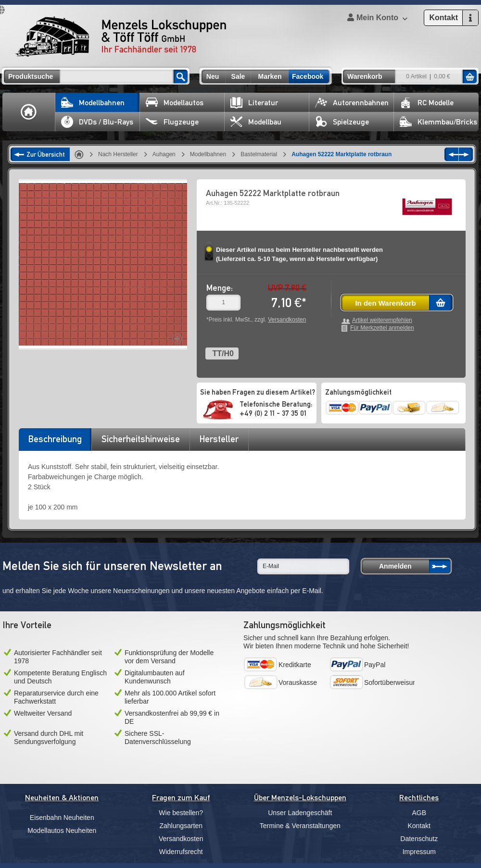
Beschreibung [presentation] (55, 439)
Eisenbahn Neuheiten (62, 818)
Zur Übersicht (46, 154)
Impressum (419, 852)
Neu (213, 76)
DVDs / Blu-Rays (97, 122)
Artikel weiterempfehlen (382, 320)
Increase (177, 339)
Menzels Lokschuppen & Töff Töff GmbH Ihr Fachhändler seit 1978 (121, 37)
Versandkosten (287, 320)
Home (29, 112)
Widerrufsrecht (181, 852)
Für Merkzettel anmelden (382, 328)
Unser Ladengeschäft (300, 813)
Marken (270, 76)
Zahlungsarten (181, 826)
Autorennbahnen (352, 103)
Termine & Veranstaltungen (300, 826)
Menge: (220, 288)
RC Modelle (427, 103)
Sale (238, 76)
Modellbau (256, 122)
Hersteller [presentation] (219, 439)
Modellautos (175, 103)
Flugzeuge (172, 122)
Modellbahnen (93, 103)
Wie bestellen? (181, 813)
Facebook (308, 76)
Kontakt (419, 826)
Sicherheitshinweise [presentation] (141, 439)
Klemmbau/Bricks (438, 122)
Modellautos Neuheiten (62, 831)
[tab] (55, 442)
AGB (419, 813)
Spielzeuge (342, 122)
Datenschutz (419, 839)
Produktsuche (31, 76)
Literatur (254, 103)
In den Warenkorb (385, 303)
